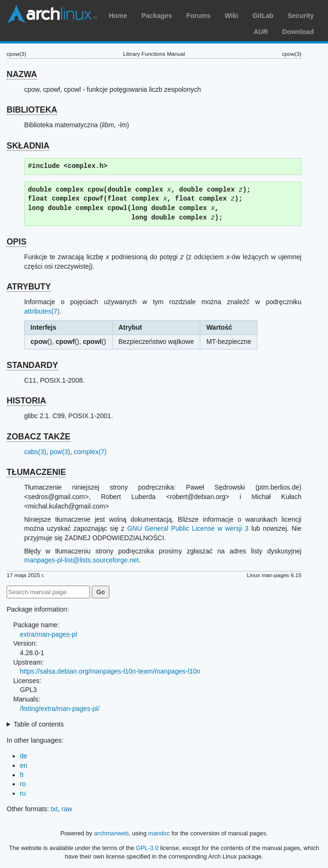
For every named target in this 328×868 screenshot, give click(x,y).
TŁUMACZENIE (36, 472)
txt (54, 809)
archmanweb (111, 833)
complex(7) (90, 452)
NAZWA (22, 74)
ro (23, 784)
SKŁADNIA (28, 146)
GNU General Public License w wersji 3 (188, 528)
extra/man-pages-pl (49, 634)
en (24, 765)
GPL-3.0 (147, 848)
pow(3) (60, 452)
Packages (157, 16)
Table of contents (39, 724)
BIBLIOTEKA (32, 110)
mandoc (159, 833)
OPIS (17, 242)
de (24, 756)
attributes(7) (42, 311)
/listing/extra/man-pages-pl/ (60, 709)
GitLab (263, 16)
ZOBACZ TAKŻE (39, 437)
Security (301, 16)
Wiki (232, 16)
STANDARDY (32, 365)
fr (22, 775)
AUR (261, 32)
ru (23, 793)
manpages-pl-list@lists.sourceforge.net (81, 560)
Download (298, 32)
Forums (198, 16)
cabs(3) (35, 452)
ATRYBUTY (29, 287)
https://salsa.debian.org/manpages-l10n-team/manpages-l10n (110, 671)
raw (67, 809)
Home (118, 16)
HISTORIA (26, 401)
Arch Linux (52, 14)
